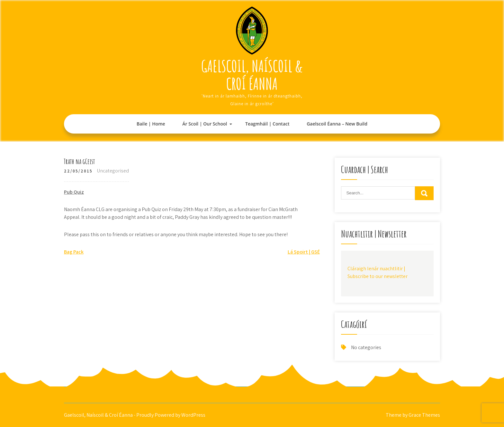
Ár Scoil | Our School (205, 124)
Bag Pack (74, 252)
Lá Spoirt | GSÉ (304, 252)
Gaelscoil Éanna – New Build (337, 124)
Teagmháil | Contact (267, 124)
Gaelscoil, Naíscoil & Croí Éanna (252, 75)
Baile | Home (151, 124)
